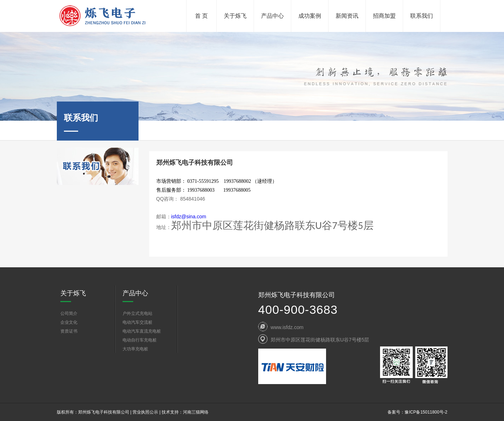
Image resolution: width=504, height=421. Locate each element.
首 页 (201, 16)
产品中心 (272, 16)
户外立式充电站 (137, 313)
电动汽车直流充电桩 (142, 331)
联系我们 (422, 16)
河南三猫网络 (196, 412)
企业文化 (69, 322)
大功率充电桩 (135, 349)
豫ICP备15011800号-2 (426, 412)
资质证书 (69, 331)
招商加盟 (384, 16)
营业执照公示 (145, 412)
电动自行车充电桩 (140, 340)
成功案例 (310, 16)
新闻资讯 (347, 16)
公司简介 (69, 313)
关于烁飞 (235, 16)
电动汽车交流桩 (137, 322)
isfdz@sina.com (189, 217)
